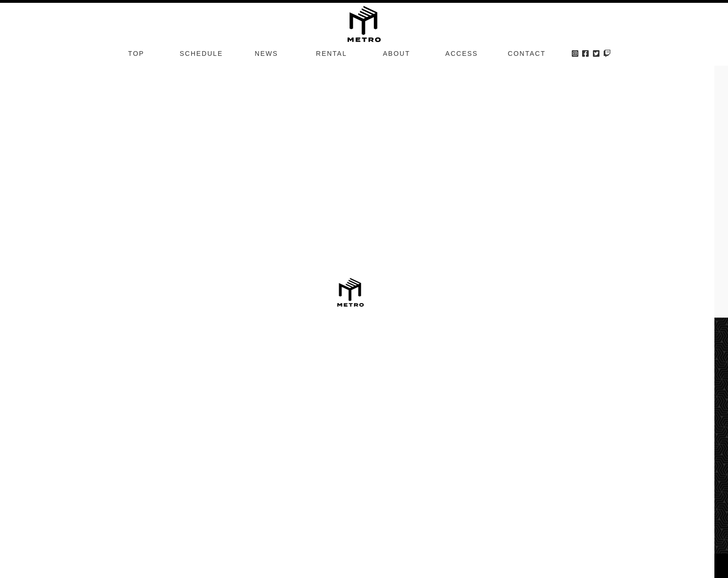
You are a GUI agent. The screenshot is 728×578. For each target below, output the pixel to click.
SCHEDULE (201, 53)
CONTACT (527, 53)
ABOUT (396, 53)
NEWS (266, 53)
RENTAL (332, 53)
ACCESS (462, 53)
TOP (136, 53)
